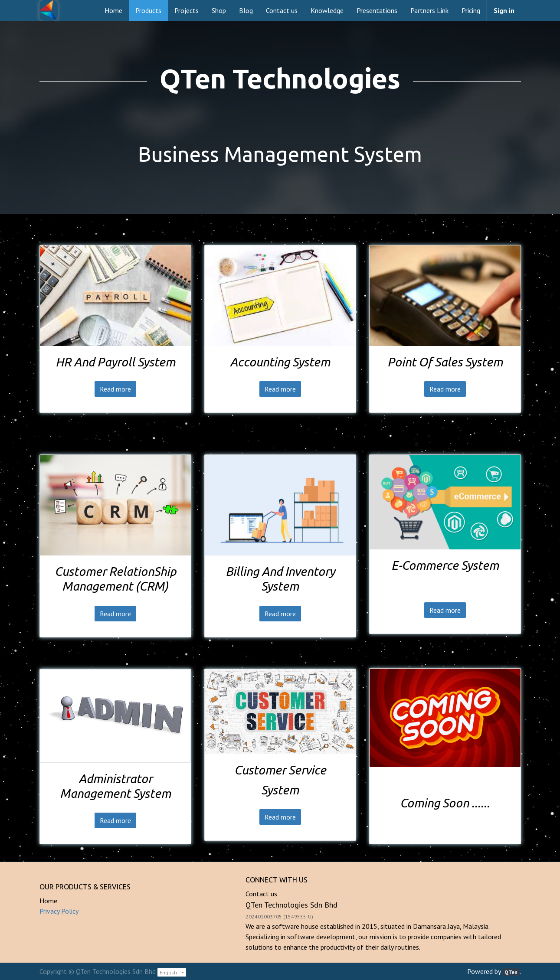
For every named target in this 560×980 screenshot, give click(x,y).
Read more (115, 389)
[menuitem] (113, 10)
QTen (511, 972)
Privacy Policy (59, 911)
